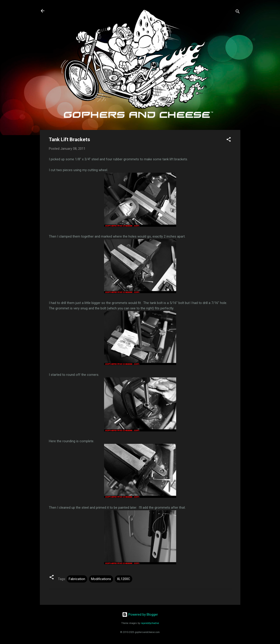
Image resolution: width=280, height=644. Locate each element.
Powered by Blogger (140, 615)
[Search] (238, 12)
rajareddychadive (150, 623)
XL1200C (124, 579)
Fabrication (77, 579)
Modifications (101, 579)
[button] (229, 140)
